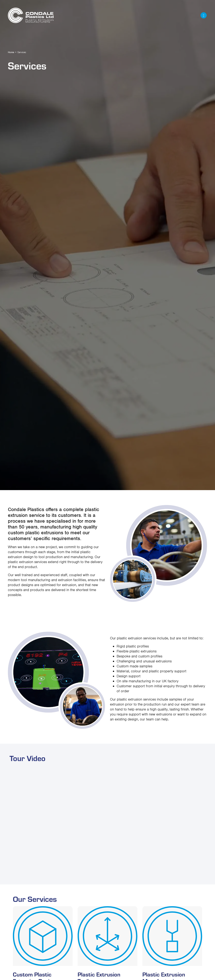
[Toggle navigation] (204, 15)
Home (11, 52)
